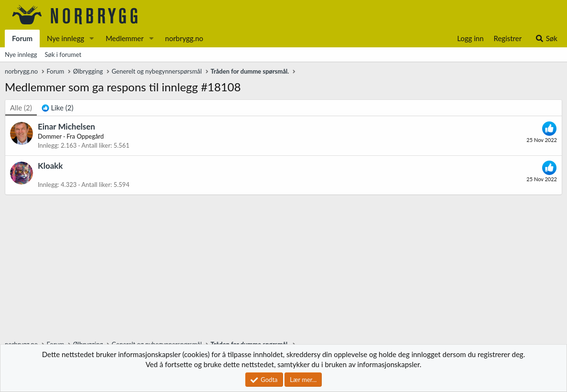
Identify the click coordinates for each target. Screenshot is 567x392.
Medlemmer (125, 38)
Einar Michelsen (66, 126)
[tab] (58, 108)
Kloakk (50, 166)
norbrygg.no (184, 38)
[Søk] (546, 38)
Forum (22, 38)
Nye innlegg (65, 38)
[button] (92, 38)
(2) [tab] (21, 108)
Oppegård (90, 136)
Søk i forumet (63, 54)
